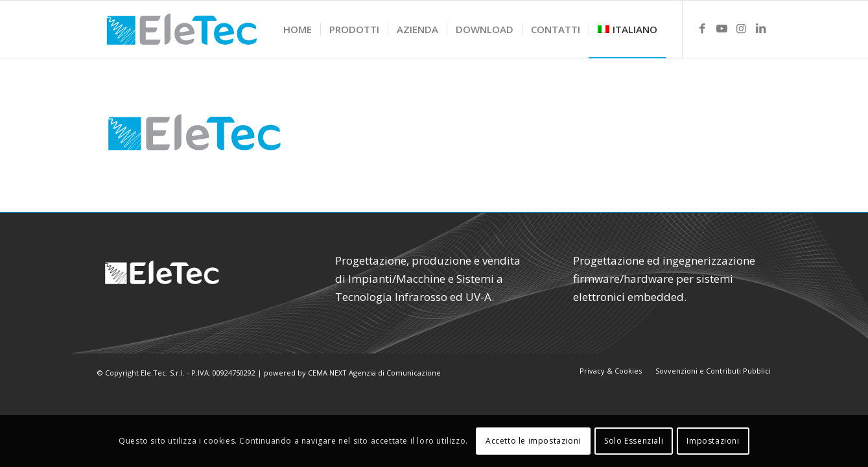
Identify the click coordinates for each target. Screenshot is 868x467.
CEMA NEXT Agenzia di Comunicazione (374, 373)
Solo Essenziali (634, 441)
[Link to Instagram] (742, 29)
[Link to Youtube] (722, 29)
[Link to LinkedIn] (761, 29)
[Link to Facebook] (703, 29)
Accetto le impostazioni (533, 441)
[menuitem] (298, 29)
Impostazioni (713, 441)
